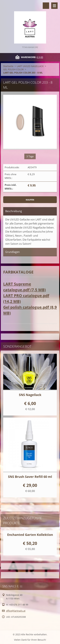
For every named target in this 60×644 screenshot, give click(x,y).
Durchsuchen (46, 6)
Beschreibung (14, 211)
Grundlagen (12, 252)
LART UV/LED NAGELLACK (30, 66)
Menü (54, 6)
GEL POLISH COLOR (13, 69)
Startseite (8, 66)
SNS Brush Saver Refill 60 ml (30, 477)
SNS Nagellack (30, 395)
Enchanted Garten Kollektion (30, 535)
